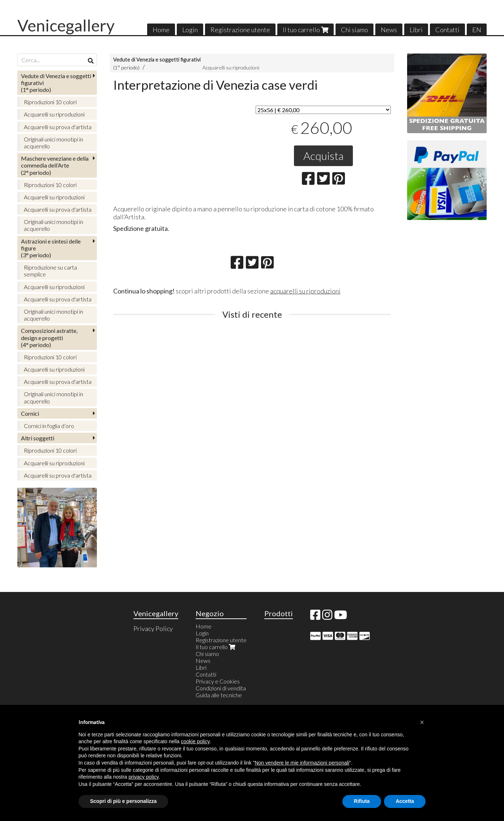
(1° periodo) (56, 83)
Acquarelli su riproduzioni (231, 67)
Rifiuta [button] (362, 801)
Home (161, 30)
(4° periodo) (49, 337)
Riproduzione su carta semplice (50, 271)
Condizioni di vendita (221, 688)
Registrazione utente (240, 30)
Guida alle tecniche (219, 695)
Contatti (447, 30)
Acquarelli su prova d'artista (58, 127)
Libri (416, 30)
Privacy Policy (153, 629)
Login (190, 30)
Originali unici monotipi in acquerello (54, 143)
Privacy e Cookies (218, 681)
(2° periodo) (55, 165)
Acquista (323, 156)
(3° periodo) (51, 248)
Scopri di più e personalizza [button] (123, 801)
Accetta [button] (405, 801)
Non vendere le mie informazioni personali (302, 763)
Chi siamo (354, 30)
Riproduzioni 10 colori (50, 102)
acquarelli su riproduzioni (305, 291)
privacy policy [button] (144, 777)
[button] (422, 722)
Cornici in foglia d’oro (49, 426)
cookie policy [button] (195, 741)
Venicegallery (66, 25)
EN (477, 30)
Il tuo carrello (306, 30)
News (389, 30)
